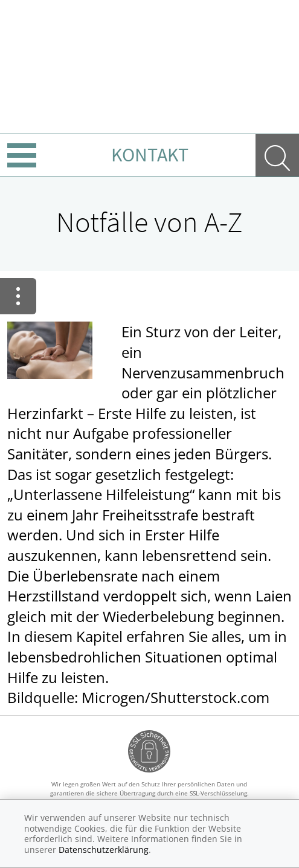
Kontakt (150, 155)
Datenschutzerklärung (104, 850)
